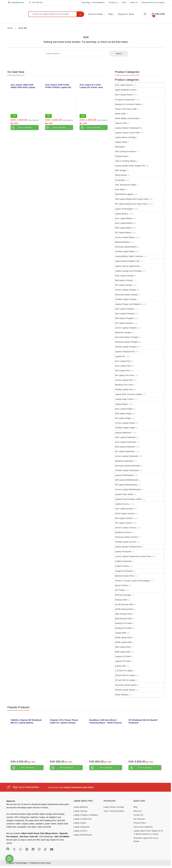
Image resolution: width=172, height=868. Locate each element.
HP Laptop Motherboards (126, 485)
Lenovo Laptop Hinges (125, 423)
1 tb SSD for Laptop (124, 671)
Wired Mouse (121, 175)
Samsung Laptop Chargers (127, 342)
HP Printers (120, 590)
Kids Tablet (120, 189)
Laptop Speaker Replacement (128, 547)
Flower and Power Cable (126, 109)
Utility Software (122, 695)
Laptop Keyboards (123, 433)
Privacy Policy (140, 823)
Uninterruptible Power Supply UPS (130, 166)
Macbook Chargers (123, 332)
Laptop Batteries (81, 807)
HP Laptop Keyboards (125, 451)
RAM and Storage (123, 595)
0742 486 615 (36, 3)
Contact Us (113, 2)
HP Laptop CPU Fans (125, 375)
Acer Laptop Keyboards (125, 437)
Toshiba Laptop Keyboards (127, 470)
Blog (111, 14)
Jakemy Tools (121, 123)
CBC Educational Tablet (126, 185)
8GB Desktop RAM (123, 619)
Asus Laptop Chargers (125, 314)
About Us (134, 2)
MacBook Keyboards (124, 461)
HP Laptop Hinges (123, 418)
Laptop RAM (121, 633)
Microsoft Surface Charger (127, 337)
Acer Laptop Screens (124, 509)
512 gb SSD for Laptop (125, 680)
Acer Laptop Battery (124, 218)
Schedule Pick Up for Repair (153, 2)
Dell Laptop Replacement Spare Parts (132, 199)
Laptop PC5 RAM (123, 661)
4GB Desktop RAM (123, 614)
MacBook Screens (123, 532)
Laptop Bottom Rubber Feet (127, 261)
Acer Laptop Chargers (125, 309)
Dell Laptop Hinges (123, 414)
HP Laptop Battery (123, 232)
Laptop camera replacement (127, 266)
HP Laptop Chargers (124, 323)
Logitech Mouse (122, 566)
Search (119, 53)
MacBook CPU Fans (124, 385)
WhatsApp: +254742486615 (93, 2)
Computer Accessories (125, 100)
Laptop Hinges (121, 404)
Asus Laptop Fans (123, 366)
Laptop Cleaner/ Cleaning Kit (128, 128)
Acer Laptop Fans (123, 361)
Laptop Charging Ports (125, 352)
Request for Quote (126, 14)
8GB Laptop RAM (123, 652)
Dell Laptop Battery (124, 228)
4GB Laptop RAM (123, 647)
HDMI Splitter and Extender (127, 118)
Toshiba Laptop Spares (125, 690)
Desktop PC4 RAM (123, 623)
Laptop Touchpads (123, 552)
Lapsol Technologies (124, 209)
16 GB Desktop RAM (124, 604)
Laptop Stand (121, 142)
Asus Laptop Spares (124, 95)
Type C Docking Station (125, 161)
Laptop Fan (120, 356)
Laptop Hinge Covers (124, 399)
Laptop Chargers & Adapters (86, 815)
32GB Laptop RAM (123, 642)
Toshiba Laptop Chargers (126, 347)
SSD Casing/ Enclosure (125, 151)
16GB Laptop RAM (123, 638)
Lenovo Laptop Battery (125, 237)
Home (10, 28)
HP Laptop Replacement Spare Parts (131, 204)
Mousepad (120, 147)
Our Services (139, 819)
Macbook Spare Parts (125, 576)
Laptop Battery (122, 214)
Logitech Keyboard (123, 561)
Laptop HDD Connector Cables (129, 394)
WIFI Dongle (121, 170)
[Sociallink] (8, 849)
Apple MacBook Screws (126, 90)
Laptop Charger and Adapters (128, 304)
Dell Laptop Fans (123, 371)
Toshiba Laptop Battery (125, 251)
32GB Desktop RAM (124, 609)
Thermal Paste (122, 156)
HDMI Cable (120, 114)
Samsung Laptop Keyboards (128, 466)
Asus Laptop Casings (124, 276)
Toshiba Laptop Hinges (125, 428)
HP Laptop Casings (124, 285)
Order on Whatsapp (25, 127)
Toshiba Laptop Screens (126, 542)
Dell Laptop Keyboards (125, 447)
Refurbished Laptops (124, 194)
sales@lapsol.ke (16, 3)
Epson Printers (122, 585)
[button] (9, 859)
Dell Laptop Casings (124, 280)
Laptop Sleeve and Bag (125, 137)
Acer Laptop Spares (124, 85)
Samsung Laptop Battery (126, 247)
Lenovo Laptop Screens (126, 528)
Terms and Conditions (143, 827)
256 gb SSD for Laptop (125, 675)
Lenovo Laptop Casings (125, 290)
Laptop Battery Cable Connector (129, 256)
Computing (120, 180)
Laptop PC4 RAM (123, 656)
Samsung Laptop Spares (126, 685)
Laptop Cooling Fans (83, 819)
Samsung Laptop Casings (126, 295)
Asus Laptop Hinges (124, 409)
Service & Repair (96, 14)
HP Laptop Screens (124, 523)
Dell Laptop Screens (124, 518)
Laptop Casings (80, 811)
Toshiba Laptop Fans (124, 389)
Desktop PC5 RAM (123, 628)
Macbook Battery (123, 242)
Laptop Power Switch (124, 494)
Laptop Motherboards (124, 475)
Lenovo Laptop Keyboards (127, 456)
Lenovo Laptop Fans (124, 380)
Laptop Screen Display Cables (128, 499)
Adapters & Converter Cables (128, 104)
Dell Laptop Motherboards (126, 480)
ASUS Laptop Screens (125, 513)
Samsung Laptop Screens (126, 537)
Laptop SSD (120, 666)
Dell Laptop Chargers (124, 318)
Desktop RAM (121, 600)
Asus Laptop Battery (124, 223)
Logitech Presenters (124, 571)
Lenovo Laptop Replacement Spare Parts (133, 556)
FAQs (124, 2)
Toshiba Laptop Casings (126, 299)
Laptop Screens (122, 504)
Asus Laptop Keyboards (126, 442)
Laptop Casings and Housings (128, 271)
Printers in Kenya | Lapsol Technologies (132, 581)
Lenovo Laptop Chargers (126, 328)
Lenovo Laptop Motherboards (128, 489)
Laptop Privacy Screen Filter (128, 133)
